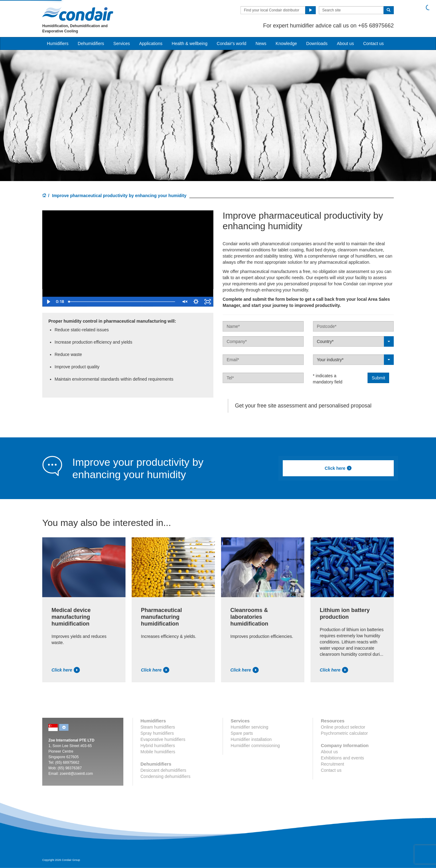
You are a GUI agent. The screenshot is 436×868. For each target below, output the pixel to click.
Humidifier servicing (249, 727)
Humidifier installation (251, 739)
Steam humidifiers (158, 727)
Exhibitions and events (342, 758)
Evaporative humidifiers (163, 739)
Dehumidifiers (91, 43)
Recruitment (332, 764)
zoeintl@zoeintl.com (76, 774)
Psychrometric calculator (344, 733)
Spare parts (242, 733)
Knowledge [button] (286, 43)
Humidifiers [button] (58, 43)
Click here (338, 468)
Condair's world (232, 43)
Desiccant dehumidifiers (164, 770)
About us (345, 43)
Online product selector (343, 727)
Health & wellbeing (190, 43)
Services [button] (122, 43)
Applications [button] (151, 43)
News (261, 43)
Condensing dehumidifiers (166, 776)
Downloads (317, 43)
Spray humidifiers (157, 733)
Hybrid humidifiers (158, 746)
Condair (78, 14)
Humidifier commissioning (255, 746)
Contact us (374, 43)
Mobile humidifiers (158, 752)
